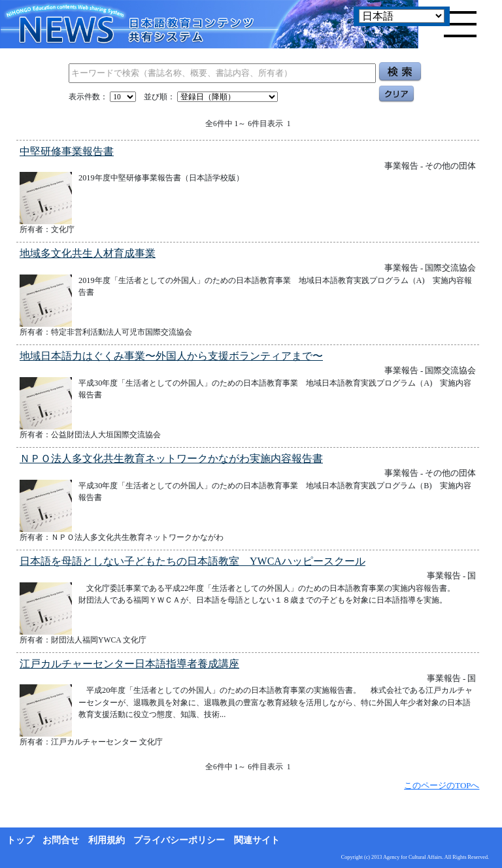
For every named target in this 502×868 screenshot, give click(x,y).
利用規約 (107, 840)
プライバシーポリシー (179, 840)
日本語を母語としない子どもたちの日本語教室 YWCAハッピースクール (192, 561)
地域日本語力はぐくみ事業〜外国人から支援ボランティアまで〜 (171, 356)
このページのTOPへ (442, 785)
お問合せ (61, 840)
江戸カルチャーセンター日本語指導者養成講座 (129, 664)
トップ (20, 840)
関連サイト (257, 840)
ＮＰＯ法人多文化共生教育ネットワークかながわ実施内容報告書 (171, 459)
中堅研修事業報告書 (67, 151)
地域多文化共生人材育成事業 (88, 253)
